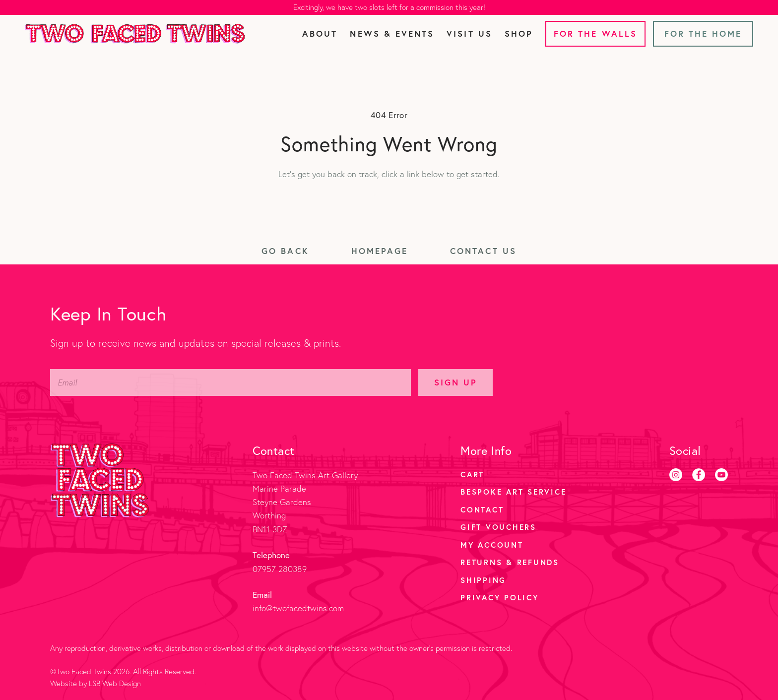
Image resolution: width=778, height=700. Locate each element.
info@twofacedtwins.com (298, 608)
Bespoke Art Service (513, 492)
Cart (472, 474)
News (392, 33)
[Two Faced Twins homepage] (135, 34)
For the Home (703, 33)
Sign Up (456, 382)
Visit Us (469, 33)
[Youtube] (721, 475)
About (320, 33)
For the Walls (595, 33)
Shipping (483, 580)
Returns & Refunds (510, 562)
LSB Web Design (115, 683)
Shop (519, 33)
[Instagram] (676, 475)
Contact (482, 509)
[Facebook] (699, 475)
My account (492, 545)
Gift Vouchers (498, 527)
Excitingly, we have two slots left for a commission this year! (389, 7)
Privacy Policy (500, 597)
